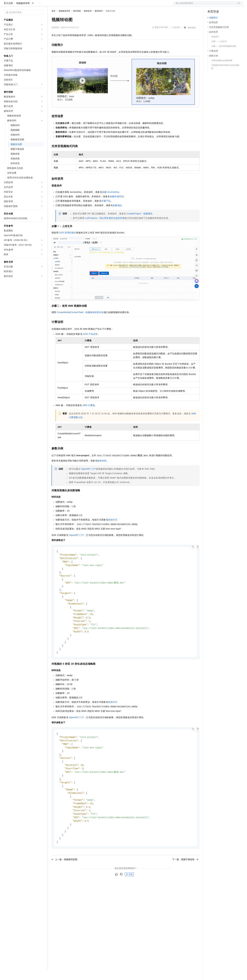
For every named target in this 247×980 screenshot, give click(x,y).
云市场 (77, 5)
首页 (53, 21)
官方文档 (8, 13)
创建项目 (117, 215)
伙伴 (86, 5)
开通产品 (106, 211)
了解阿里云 (105, 5)
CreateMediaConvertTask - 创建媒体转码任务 (80, 322)
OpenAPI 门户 (88, 479)
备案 (211, 5)
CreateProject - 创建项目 (140, 224)
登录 (238, 5)
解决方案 (51, 5)
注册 (226, 5)
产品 (41, 5)
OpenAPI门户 (76, 545)
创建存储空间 (117, 207)
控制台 (219, 5)
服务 (94, 5)
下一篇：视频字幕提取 (185, 879)
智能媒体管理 (23, 13)
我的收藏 (192, 38)
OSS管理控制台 (68, 243)
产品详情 (176, 38)
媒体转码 (99, 21)
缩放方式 (113, 530)
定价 (69, 5)
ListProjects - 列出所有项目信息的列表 (105, 228)
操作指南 (77, 21)
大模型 (33, 5)
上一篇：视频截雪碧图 (64, 879)
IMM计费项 (89, 415)
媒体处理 (88, 21)
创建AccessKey (111, 202)
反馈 (129, 894)
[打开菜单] (5, 5)
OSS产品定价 (90, 344)
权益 (61, 5)
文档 (204, 5)
